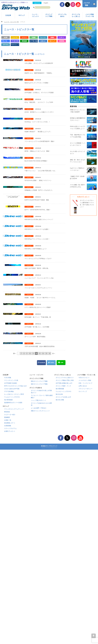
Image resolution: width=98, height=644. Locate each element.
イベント (24, 37)
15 (46, 547)
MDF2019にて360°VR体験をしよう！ (36, 371)
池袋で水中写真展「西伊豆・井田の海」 (37, 404)
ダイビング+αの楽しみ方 (63, 590)
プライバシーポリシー (85, 582)
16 (50, 547)
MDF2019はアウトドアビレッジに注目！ (37, 355)
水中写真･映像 (34, 41)
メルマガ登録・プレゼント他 (86, 568)
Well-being (6, 45)
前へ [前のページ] (15, 547)
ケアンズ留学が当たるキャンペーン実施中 (38, 469)
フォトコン (43, 37)
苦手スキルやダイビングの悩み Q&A (15, 579)
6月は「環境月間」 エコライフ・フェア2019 (39, 128)
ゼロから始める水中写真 (12, 582)
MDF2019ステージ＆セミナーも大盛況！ (37, 339)
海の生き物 (59, 588)
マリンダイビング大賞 (11, 574)
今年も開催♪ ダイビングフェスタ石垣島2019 (39, 63)
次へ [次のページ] (54, 547)
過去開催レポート (10, 616)
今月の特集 (8, 571)
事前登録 (7, 605)
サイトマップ (83, 585)
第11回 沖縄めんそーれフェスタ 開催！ (37, 209)
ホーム (2, 22)
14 (43, 547)
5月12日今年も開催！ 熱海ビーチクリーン (38, 258)
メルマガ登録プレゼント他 (89, 15)
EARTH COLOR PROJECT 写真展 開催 (37, 290)
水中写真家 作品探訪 (11, 577)
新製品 (52, 37)
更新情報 (62, 41)
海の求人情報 (60, 593)
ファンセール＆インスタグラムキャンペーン (38, 436)
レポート (62, 37)
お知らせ (43, 41)
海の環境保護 (8, 593)
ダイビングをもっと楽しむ (76, 15)
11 (33, 547)
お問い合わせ (83, 579)
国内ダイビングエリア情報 (39, 575)
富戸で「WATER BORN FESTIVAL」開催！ (38, 306)
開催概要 (7, 611)
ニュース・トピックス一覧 (11, 22)
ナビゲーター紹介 (10, 608)
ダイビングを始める (62, 15)
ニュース (15, 37)
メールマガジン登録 (85, 574)
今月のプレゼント (84, 571)
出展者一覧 (8, 614)
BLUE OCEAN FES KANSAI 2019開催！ (36, 225)
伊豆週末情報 (15, 41)
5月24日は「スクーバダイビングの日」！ (37, 161)
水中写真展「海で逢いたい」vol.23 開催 (37, 501)
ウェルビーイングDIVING (12, 590)
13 (40, 547)
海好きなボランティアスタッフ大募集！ (37, 96)
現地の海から (6, 41)
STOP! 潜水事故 (9, 585)
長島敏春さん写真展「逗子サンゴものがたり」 (39, 274)
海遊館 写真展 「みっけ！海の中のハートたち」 (40, 452)
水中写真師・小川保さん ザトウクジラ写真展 (39, 112)
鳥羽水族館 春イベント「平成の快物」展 (38, 485)
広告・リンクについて (85, 577)
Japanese (37, 3)
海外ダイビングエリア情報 (39, 577)
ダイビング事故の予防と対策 (65, 574)
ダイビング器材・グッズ (63, 579)
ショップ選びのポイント (39, 594)
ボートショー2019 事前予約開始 (35, 517)
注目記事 (8, 15)
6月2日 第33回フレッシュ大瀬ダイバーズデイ (39, 144)
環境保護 (24, 41)
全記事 (6, 37)
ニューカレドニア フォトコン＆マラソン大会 (39, 420)
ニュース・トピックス (35, 15)
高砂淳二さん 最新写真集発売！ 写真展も (38, 79)
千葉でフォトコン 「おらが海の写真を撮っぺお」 (40, 242)
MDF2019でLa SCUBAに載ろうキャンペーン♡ (39, 323)
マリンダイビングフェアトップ (14, 602)
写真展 (34, 37)
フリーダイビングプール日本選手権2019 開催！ (40, 193)
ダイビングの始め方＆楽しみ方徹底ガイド (41, 585)
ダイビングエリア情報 (49, 15)
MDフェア (22, 15)
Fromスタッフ (15, 45)
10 (30, 547)
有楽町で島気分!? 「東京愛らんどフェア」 (38, 177)
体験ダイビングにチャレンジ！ (41, 604)
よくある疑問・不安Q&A (39, 601)
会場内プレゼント (10, 625)
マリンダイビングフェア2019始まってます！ (38, 387)
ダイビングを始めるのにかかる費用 (41, 598)
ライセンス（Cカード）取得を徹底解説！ (42, 590)
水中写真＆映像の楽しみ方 (64, 577)
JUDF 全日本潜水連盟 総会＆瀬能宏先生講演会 (40, 533)
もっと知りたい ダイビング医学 (14, 588)
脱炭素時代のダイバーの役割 (13, 596)
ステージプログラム (10, 622)
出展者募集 (8, 619)
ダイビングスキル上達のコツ (65, 571)
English (46, 3)
